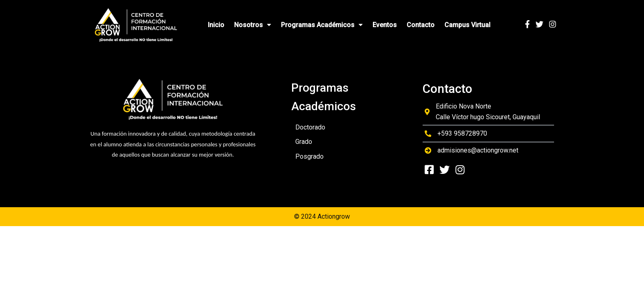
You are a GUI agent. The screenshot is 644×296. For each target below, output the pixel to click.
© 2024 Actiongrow (322, 216)
